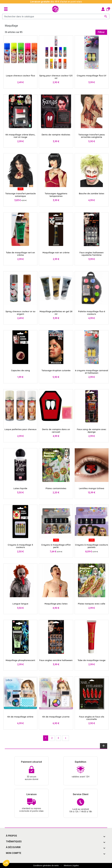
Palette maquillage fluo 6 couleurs (92, 313)
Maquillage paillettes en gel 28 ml (56, 313)
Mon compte (14, 853)
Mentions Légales (71, 865)
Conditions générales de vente (46, 865)
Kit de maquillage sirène (20, 717)
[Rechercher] (56, 16)
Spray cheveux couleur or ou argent (20, 313)
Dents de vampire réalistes (56, 135)
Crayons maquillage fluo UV (92, 76)
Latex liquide (20, 488)
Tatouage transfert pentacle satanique (20, 195)
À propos (11, 836)
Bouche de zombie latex (92, 194)
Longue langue (20, 604)
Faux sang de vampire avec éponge (92, 431)
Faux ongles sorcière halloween (56, 660)
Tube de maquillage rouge (92, 660)
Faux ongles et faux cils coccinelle (92, 718)
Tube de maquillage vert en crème (20, 254)
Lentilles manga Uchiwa (92, 488)
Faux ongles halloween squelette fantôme (92, 254)
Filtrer (101, 32)
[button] (6, 863)
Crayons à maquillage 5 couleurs (20, 546)
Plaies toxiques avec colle (92, 604)
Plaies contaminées (56, 488)
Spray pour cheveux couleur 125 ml (56, 77)
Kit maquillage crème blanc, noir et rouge (20, 136)
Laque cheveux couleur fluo (20, 76)
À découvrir (13, 847)
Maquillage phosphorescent (20, 660)
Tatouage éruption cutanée (56, 370)
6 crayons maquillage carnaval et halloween (92, 372)
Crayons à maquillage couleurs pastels (92, 546)
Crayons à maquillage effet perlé (56, 546)
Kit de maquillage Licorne (56, 717)
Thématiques (14, 842)
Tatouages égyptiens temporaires (56, 195)
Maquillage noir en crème (56, 253)
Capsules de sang (20, 370)
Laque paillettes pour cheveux (20, 429)
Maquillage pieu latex (56, 604)
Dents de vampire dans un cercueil (56, 431)
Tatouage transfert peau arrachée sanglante (92, 136)
